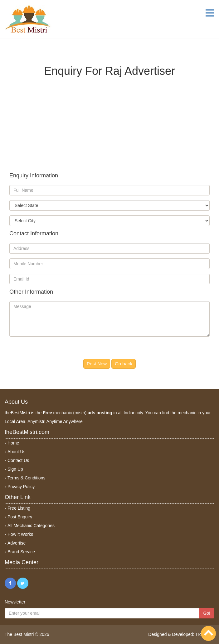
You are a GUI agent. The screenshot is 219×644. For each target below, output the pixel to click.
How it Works (20, 534)
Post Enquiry (20, 517)
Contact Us (18, 460)
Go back (124, 364)
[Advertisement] (109, 121)
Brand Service (21, 552)
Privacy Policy (21, 487)
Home (13, 443)
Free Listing (19, 508)
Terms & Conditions (26, 478)
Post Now (97, 364)
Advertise (17, 543)
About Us (17, 452)
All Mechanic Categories (31, 526)
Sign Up (15, 469)
